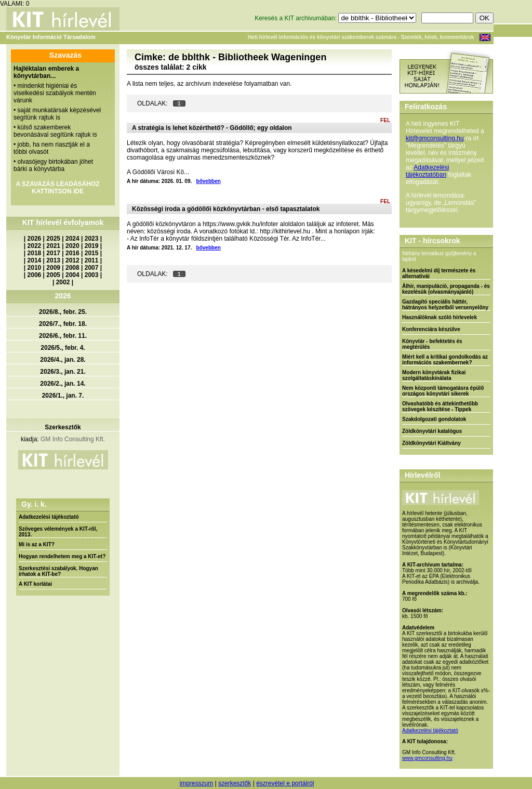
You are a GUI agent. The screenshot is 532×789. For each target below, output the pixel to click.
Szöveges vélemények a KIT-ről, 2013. (58, 532)
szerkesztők (235, 783)
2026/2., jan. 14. (63, 384)
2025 (53, 239)
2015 (92, 253)
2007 (92, 268)
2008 (72, 268)
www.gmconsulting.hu (427, 758)
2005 (53, 275)
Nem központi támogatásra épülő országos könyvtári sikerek (443, 391)
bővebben (209, 181)
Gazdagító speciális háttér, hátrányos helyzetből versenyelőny (445, 305)
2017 (53, 253)
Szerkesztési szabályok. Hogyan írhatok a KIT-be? (58, 571)
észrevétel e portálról (285, 783)
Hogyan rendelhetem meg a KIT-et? (62, 556)
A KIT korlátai (35, 584)
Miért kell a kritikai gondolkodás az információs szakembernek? (445, 360)
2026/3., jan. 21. (63, 372)
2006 (35, 275)
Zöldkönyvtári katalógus (432, 431)
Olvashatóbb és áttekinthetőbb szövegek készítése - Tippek (440, 406)
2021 (53, 246)
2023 (92, 239)
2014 (35, 260)
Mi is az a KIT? (37, 544)
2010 (35, 268)
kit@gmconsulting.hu (435, 138)
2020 (72, 246)
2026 (35, 239)
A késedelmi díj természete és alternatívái (439, 273)
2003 (92, 275)
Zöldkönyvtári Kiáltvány (431, 443)
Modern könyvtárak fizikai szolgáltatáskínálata (434, 375)
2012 (72, 260)
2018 (35, 253)
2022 (35, 246)
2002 (63, 282)
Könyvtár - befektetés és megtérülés (432, 344)
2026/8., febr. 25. (63, 312)
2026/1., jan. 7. (63, 396)
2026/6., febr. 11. (63, 336)
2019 (92, 246)
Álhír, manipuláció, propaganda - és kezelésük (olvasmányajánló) (446, 289)
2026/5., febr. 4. (63, 348)
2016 (72, 253)
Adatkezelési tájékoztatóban (427, 171)
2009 (53, 268)
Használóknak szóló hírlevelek (440, 317)
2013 (53, 260)
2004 (72, 275)
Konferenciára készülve (431, 329)
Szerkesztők (63, 427)
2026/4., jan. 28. (63, 360)
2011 (92, 260)
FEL (385, 120)
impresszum (196, 783)
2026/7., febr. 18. (63, 324)
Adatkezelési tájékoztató (49, 517)
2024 (72, 239)
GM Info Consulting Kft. (73, 439)
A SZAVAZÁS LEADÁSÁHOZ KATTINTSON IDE (57, 188)
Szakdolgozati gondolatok (434, 419)
